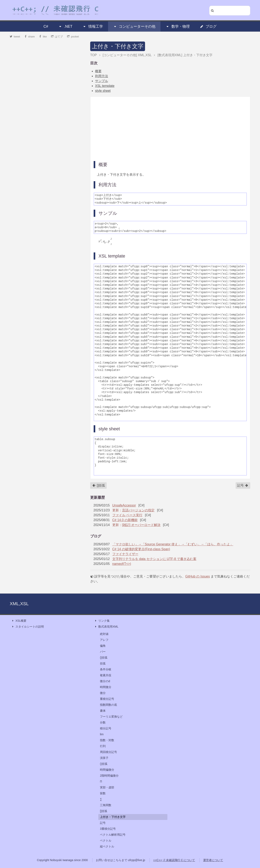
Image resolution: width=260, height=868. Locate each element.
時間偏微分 (107, 770)
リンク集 (102, 621)
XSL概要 (19, 621)
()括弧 (104, 764)
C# (46, 26)
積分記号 (106, 728)
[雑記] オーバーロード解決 (141, 525)
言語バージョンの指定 (138, 510)
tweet (15, 37)
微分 (103, 693)
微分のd (105, 681)
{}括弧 (104, 658)
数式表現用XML (106, 627)
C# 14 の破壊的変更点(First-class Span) (141, 549)
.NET (65, 26)
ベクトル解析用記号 (113, 835)
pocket (73, 37)
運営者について (213, 860)
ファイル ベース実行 (127, 515)
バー (103, 652)
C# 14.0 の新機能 (125, 520)
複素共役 (106, 675)
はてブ (57, 37)
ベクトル (106, 841)
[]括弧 (99, 486)
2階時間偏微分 (109, 776)
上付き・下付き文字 (118, 46)
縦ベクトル (107, 846)
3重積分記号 (108, 829)
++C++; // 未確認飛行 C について (174, 860)
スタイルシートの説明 (28, 627)
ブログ (208, 26)
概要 (98, 71)
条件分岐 (106, 669)
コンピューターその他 (134, 26)
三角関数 (106, 805)
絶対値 (104, 634)
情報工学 (93, 26)
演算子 (104, 758)
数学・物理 (178, 26)
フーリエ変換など (111, 717)
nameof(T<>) (122, 564)
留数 (103, 793)
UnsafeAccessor (124, 505)
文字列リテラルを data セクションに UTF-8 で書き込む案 (154, 559)
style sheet (103, 91)
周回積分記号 (108, 752)
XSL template (105, 86)
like (43, 37)
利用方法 (102, 76)
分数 (103, 722)
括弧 (103, 663)
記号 (243, 486)
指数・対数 (107, 740)
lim (102, 734)
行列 (103, 746)
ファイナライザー (125, 554)
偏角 (103, 646)
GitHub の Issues (198, 576)
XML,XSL (19, 604)
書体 (103, 711)
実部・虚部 (107, 787)
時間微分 (106, 687)
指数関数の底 (108, 705)
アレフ (104, 640)
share (29, 37)
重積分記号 (107, 699)
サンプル (102, 81)
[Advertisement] (170, 128)
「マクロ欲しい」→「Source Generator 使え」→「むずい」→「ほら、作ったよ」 (173, 544)
